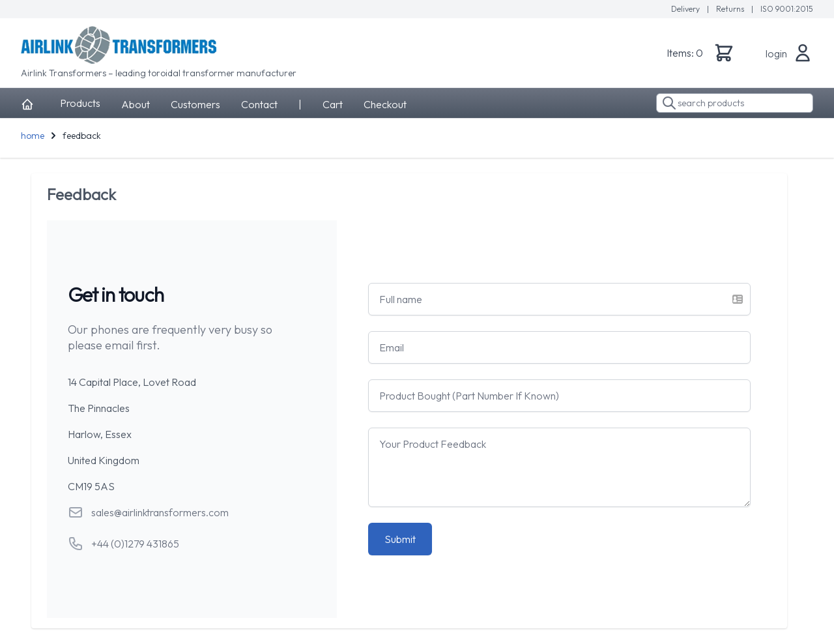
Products (80, 103)
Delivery (686, 9)
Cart (333, 104)
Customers (195, 104)
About (136, 104)
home (33, 136)
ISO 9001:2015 (787, 9)
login (776, 53)
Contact (259, 104)
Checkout (385, 104)
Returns (731, 9)
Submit (400, 539)
